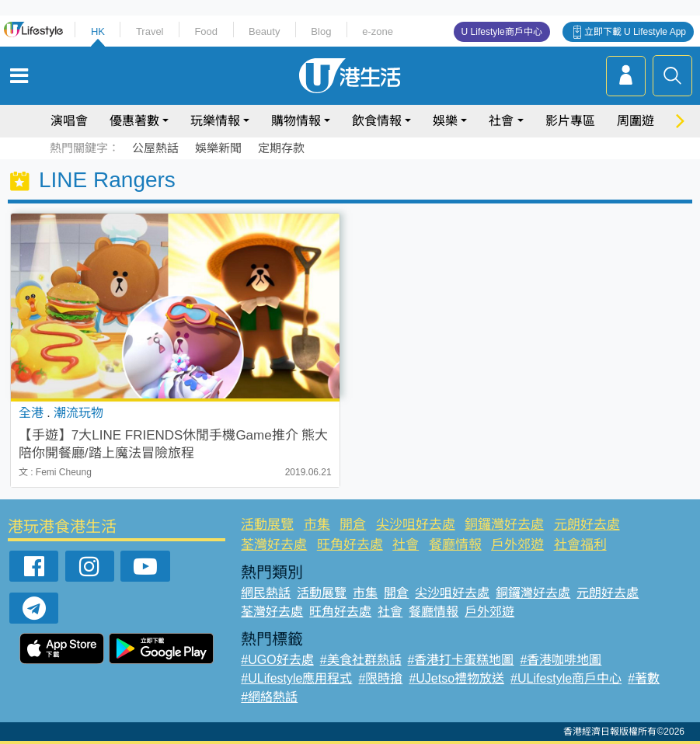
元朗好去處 (587, 525)
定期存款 (281, 148)
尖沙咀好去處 (416, 525)
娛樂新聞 (218, 148)
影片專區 (570, 121)
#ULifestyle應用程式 (296, 678)
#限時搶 (380, 678)
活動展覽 (267, 525)
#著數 (644, 678)
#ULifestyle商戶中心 (566, 678)
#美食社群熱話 (361, 660)
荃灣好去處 (274, 545)
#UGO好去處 (277, 660)
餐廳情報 (455, 545)
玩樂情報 (215, 121)
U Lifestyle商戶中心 (502, 32)
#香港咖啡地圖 (561, 660)
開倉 (353, 525)
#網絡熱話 (269, 697)
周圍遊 (636, 121)
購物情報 (296, 121)
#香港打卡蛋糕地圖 (461, 660)
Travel (150, 31)
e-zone (378, 31)
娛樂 (445, 121)
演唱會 (69, 121)
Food (206, 31)
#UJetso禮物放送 (456, 678)
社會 (501, 121)
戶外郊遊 (517, 545)
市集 (317, 525)
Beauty (264, 31)
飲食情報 (377, 121)
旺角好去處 (350, 545)
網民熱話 (266, 593)
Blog (321, 31)
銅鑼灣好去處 (504, 525)
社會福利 (580, 545)
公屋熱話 (155, 148)
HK (98, 31)
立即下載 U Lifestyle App (635, 32)
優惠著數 (134, 121)
